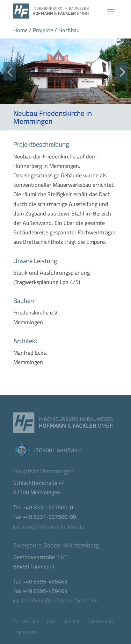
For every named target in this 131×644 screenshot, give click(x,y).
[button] (10, 71)
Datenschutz (100, 622)
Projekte (43, 30)
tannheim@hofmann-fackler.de (60, 600)
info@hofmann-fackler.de (53, 526)
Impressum (25, 633)
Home (20, 30)
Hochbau (69, 30)
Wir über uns (26, 622)
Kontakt (71, 622)
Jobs (51, 622)
